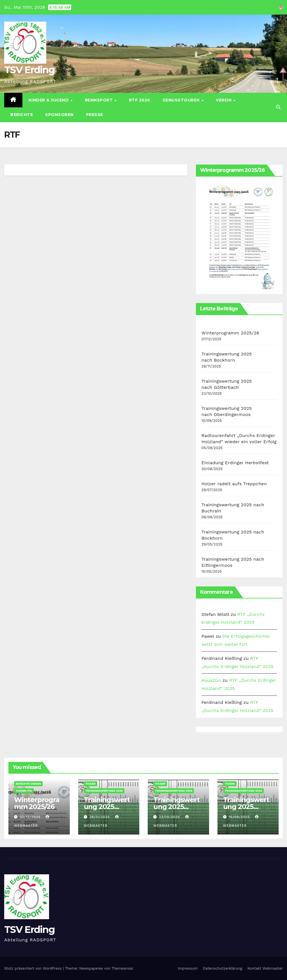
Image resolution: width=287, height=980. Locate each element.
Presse (95, 115)
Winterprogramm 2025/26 (230, 333)
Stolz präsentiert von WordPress (33, 968)
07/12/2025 (31, 817)
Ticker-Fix (24, 791)
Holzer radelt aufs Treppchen (234, 484)
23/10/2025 (170, 817)
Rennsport (99, 100)
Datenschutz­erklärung (223, 968)
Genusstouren (182, 100)
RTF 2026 (140, 100)
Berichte (22, 115)
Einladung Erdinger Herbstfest (235, 463)
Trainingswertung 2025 (104, 791)
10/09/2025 (240, 817)
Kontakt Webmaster (265, 968)
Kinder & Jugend (49, 100)
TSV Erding (29, 70)
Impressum (188, 968)
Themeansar (122, 968)
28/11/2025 (100, 817)
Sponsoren (59, 115)
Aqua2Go (211, 680)
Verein (224, 100)
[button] (278, 107)
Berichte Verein (28, 784)
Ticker (91, 784)
